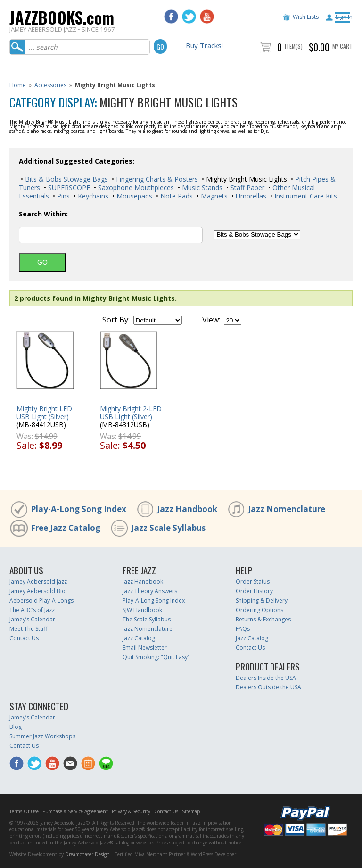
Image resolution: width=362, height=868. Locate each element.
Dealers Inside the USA (266, 678)
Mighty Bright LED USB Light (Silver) (44, 413)
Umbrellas (250, 196)
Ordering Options (259, 610)
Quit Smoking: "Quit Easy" (156, 657)
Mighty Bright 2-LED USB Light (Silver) (131, 413)
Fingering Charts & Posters (156, 179)
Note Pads (176, 196)
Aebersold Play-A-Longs (41, 600)
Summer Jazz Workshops (42, 736)
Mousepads (133, 196)
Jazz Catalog (139, 638)
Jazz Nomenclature (287, 509)
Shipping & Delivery (262, 600)
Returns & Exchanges (263, 619)
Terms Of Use (24, 811)
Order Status (253, 582)
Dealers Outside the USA (268, 687)
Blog (16, 727)
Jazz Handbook (187, 509)
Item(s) (294, 46)
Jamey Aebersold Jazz (38, 582)
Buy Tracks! (204, 45)
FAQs (243, 629)
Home (18, 85)
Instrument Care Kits (305, 196)
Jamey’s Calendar (32, 619)
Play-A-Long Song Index (78, 509)
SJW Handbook (142, 610)
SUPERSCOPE (68, 187)
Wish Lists (306, 17)
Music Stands (201, 187)
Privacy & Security (131, 811)
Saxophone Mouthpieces (135, 187)
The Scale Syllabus (147, 619)
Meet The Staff (28, 629)
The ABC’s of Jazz (32, 610)
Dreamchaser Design (87, 854)
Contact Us (24, 638)
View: (211, 320)
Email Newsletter (145, 648)
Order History (254, 591)
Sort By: (116, 320)
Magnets (213, 196)
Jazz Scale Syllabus (168, 528)
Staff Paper (247, 187)
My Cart (342, 46)
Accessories (50, 85)
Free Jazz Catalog (66, 528)
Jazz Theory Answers (150, 591)
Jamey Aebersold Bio (37, 591)
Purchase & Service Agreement (75, 811)
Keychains (92, 196)
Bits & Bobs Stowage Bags (66, 179)
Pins (62, 196)
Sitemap (191, 811)
